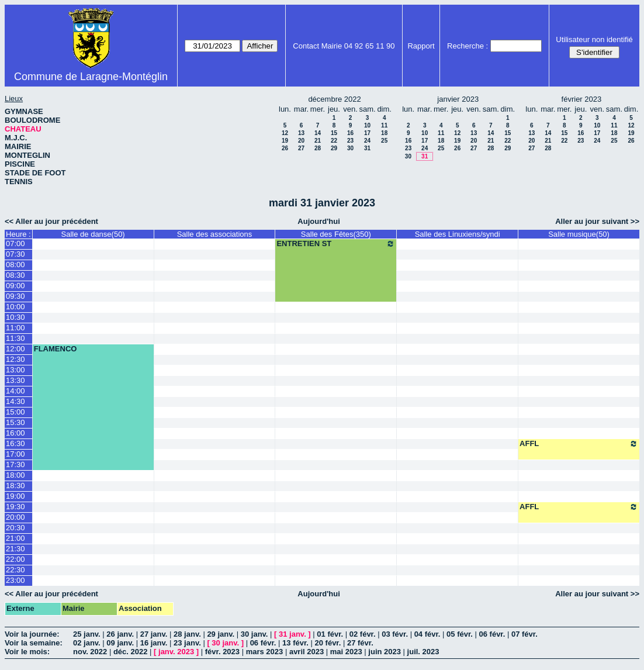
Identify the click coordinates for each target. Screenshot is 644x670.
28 (318, 148)
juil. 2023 (423, 652)
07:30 (15, 254)
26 (285, 148)
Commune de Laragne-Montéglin (91, 77)
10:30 (15, 317)
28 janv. (187, 634)
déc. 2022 (131, 652)
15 (334, 133)
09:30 (15, 296)
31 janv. (292, 634)
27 (301, 148)
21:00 (15, 538)
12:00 (15, 349)
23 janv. (187, 643)
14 (318, 133)
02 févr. (363, 634)
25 (384, 141)
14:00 (15, 391)
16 (350, 133)
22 (334, 141)
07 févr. (524, 634)
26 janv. (120, 634)
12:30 (15, 359)
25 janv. (87, 634)
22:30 (15, 570)
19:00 (15, 496)
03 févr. (395, 634)
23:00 (15, 580)
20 (301, 141)
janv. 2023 (176, 652)
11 (384, 125)
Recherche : (468, 46)
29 (334, 148)
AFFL (579, 444)
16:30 (15, 443)
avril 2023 (307, 652)
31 (367, 148)
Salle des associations (215, 234)
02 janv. (87, 643)
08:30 (15, 275)
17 (367, 133)
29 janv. (221, 634)
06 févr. (492, 634)
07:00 (15, 244)
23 (350, 141)
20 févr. (328, 643)
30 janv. (255, 634)
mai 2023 (346, 652)
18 (384, 133)
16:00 (15, 433)
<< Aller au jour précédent (51, 221)
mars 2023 (265, 652)
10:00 (15, 307)
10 (367, 125)
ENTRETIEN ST (336, 244)
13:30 (15, 380)
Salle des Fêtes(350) (336, 234)
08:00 (15, 265)
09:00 (15, 286)
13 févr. (295, 643)
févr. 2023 (222, 652)
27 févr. (360, 643)
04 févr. (427, 634)
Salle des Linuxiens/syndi (458, 234)
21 (318, 141)
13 (301, 133)
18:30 (15, 486)
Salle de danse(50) (93, 234)
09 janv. (120, 643)
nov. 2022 (90, 652)
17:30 (15, 464)
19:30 (15, 507)
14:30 (15, 401)
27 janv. (154, 634)
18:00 (15, 475)
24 (367, 141)
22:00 (15, 559)
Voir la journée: (32, 634)
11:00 (15, 328)
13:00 (15, 370)
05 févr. (460, 634)
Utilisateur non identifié (594, 39)
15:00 (15, 412)
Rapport (421, 46)
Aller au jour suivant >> (597, 221)
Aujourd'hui (318, 221)
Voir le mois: (27, 652)
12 (285, 133)
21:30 (15, 549)
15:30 (15, 422)
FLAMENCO (56, 349)
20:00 (15, 517)
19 (285, 141)
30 (350, 148)
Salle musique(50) (579, 234)
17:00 (15, 454)
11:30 (15, 338)
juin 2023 (385, 652)
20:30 (15, 528)
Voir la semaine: (34, 643)
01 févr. (330, 634)
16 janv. (154, 643)
